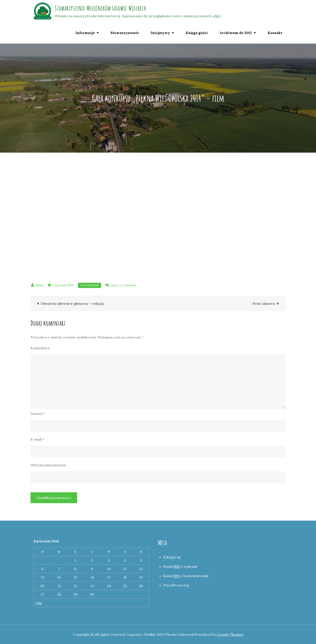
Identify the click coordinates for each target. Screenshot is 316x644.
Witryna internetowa (48, 465)
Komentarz (40, 348)
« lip (38, 603)
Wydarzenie (90, 285)
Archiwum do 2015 (236, 33)
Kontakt (275, 33)
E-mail (37, 439)
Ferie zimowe (264, 303)
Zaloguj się (172, 557)
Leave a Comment (123, 285)
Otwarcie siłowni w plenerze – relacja (72, 303)
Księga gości (197, 33)
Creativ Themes (230, 634)
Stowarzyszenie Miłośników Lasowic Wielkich (100, 8)
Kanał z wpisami (180, 566)
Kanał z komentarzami (186, 576)
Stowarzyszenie (125, 33)
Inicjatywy (160, 33)
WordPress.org (176, 585)
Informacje (85, 33)
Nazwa (38, 414)
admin (39, 285)
